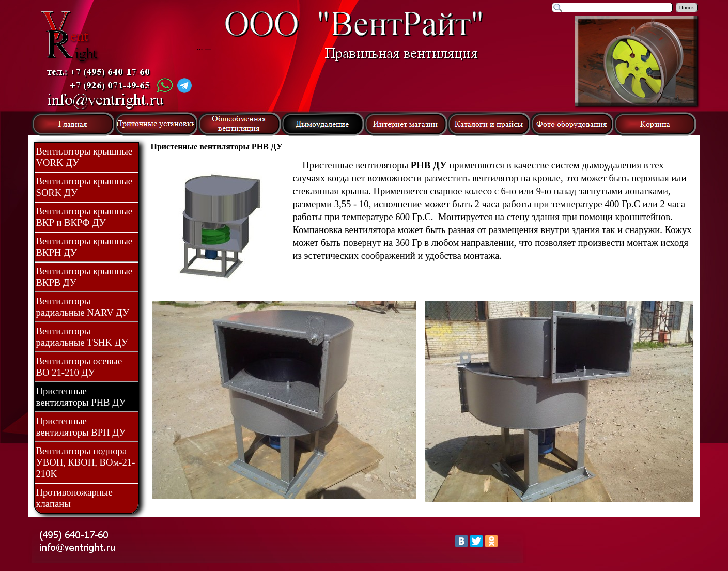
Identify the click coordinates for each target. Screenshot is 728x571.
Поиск (687, 7)
